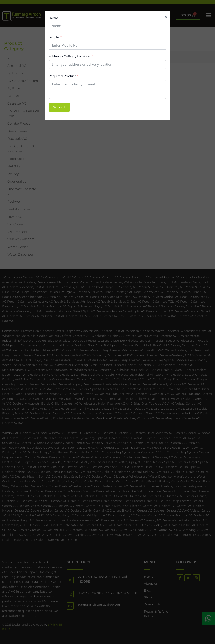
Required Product (62, 76)
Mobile (54, 37)
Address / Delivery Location (69, 56)
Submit (59, 107)
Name (53, 18)
